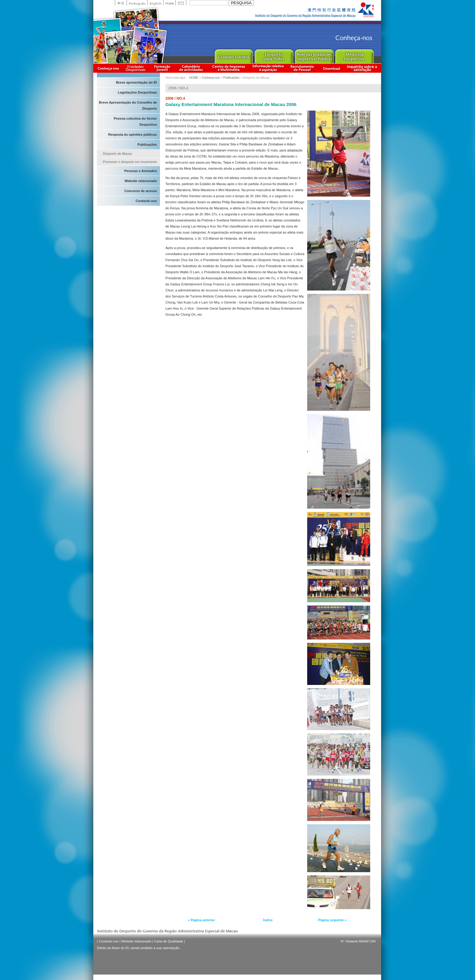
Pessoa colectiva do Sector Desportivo (135, 121)
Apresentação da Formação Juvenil (162, 68)
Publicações (147, 145)
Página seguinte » (332, 920)
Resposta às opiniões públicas (133, 135)
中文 (121, 3)
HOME (194, 78)
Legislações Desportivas (137, 92)
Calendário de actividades (191, 68)
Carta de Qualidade (169, 941)
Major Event (233, 55)
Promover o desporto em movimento (130, 162)
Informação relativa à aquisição (268, 68)
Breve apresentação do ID (136, 82)
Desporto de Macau (118, 154)
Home (169, 3)
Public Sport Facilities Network (314, 55)
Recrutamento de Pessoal (302, 68)
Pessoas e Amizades (141, 171)
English (155, 3)
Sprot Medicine (354, 55)
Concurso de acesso (141, 191)
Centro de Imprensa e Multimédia (229, 68)
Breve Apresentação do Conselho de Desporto (128, 105)
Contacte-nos (146, 201)
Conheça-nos (108, 68)
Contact (181, 3)
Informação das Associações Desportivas (136, 68)
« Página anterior (201, 920)
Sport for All (274, 55)
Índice (268, 920)
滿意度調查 (363, 68)
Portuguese (137, 3)
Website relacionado (141, 181)
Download (331, 68)
